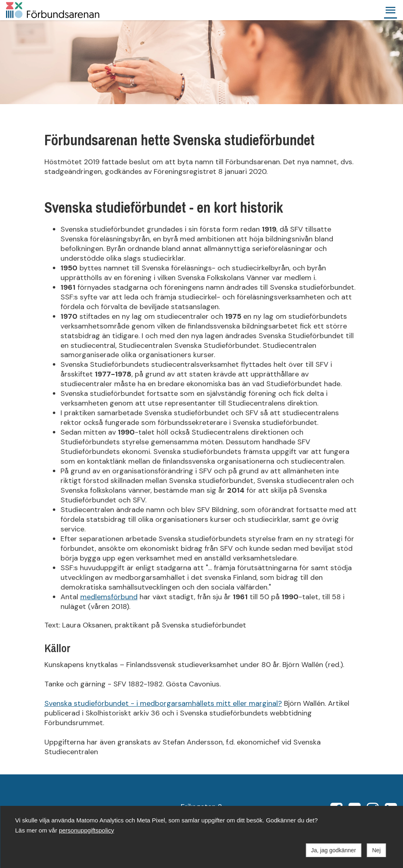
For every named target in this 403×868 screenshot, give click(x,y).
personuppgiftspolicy (87, 830)
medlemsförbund (109, 597)
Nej (376, 850)
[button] (390, 10)
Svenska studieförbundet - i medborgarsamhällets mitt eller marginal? (163, 703)
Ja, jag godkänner (333, 850)
